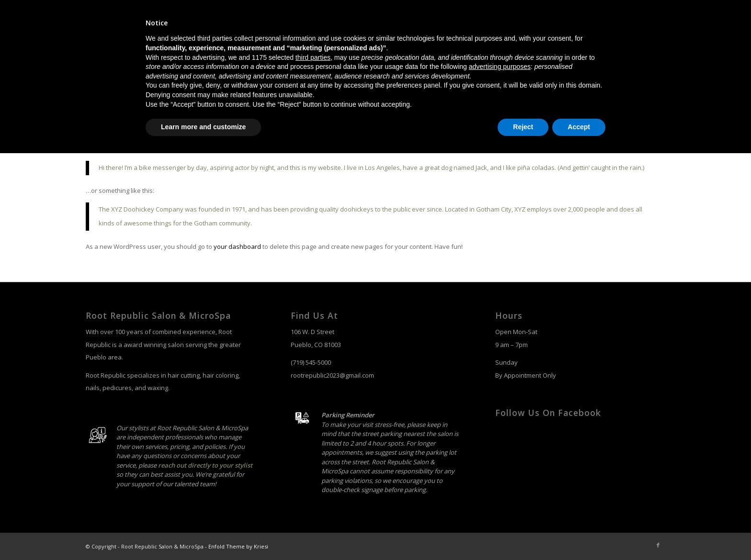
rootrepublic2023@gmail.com (332, 375)
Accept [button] (579, 534)
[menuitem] (476, 58)
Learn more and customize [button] (203, 534)
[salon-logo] (129, 58)
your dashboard (237, 246)
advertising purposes (500, 473)
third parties (313, 464)
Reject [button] (523, 534)
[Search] (656, 58)
